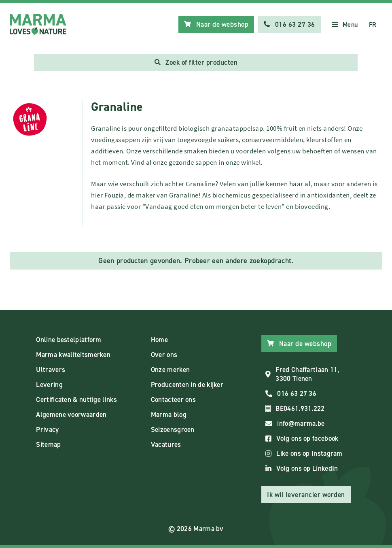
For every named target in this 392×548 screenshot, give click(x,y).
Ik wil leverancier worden (306, 495)
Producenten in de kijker (187, 384)
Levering (49, 384)
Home (159, 340)
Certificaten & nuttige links (76, 399)
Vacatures (166, 444)
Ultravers (51, 370)
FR (373, 24)
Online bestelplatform (69, 340)
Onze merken (170, 370)
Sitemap (48, 444)
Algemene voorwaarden (71, 414)
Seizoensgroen (173, 429)
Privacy (47, 429)
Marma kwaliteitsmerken (73, 355)
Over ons (164, 355)
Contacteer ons (173, 399)
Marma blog (169, 414)
